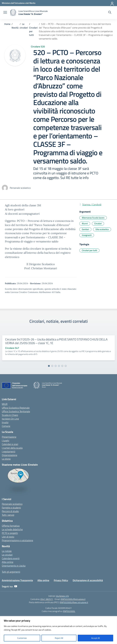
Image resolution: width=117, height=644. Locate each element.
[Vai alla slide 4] (59, 366)
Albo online (8, 562)
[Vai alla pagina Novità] (15, 28)
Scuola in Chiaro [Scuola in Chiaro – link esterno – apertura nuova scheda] (10, 415)
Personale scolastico (12, 504)
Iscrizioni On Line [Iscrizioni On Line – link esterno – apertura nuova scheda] (10, 419)
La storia (6, 459)
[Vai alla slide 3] (56, 366)
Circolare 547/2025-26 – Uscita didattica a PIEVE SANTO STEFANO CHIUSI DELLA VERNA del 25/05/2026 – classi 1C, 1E (56, 341)
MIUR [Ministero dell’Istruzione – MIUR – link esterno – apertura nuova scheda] (5, 404)
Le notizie (7, 551)
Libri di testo (8, 537)
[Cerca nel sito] (110, 13)
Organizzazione (10, 455)
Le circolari (7, 555)
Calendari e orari (10, 444)
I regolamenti (9, 451)
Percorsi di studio (10, 511)
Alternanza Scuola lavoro (93, 218)
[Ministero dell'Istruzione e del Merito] (19, 3)
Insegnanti (87, 235)
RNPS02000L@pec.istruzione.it (74, 602)
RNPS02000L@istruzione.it (73, 599)
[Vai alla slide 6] (66, 366)
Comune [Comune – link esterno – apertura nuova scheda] (6, 426)
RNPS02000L (69, 611)
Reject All (59, 638)
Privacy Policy (61, 580)
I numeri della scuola (12, 448)
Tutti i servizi (8, 515)
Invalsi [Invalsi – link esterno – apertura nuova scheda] (5, 422)
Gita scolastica (102, 229)
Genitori (85, 229)
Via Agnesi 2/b (62, 596)
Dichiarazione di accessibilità (88, 580)
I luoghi (5, 440)
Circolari (98, 223)
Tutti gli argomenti (11, 572)
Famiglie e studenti (11, 508)
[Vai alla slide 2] (52, 366)
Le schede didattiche (12, 529)
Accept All (96, 638)
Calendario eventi (11, 558)
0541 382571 (47, 599)
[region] (58, 630)
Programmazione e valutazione (17, 540)
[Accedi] (112, 3)
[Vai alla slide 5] (62, 366)
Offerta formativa (11, 526)
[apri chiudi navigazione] (5, 13)
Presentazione (9, 437)
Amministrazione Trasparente (17, 580)
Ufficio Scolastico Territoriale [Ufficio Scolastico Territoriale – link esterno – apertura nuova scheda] (16, 411)
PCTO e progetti (10, 533)
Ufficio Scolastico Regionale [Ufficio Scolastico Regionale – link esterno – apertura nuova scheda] (16, 408)
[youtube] (16, 586)
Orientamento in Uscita (14, 566)
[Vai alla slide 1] (49, 366)
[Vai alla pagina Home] (7, 24)
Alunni (85, 223)
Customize (22, 638)
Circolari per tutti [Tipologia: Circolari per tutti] (89, 250)
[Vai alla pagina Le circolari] (24, 26)
